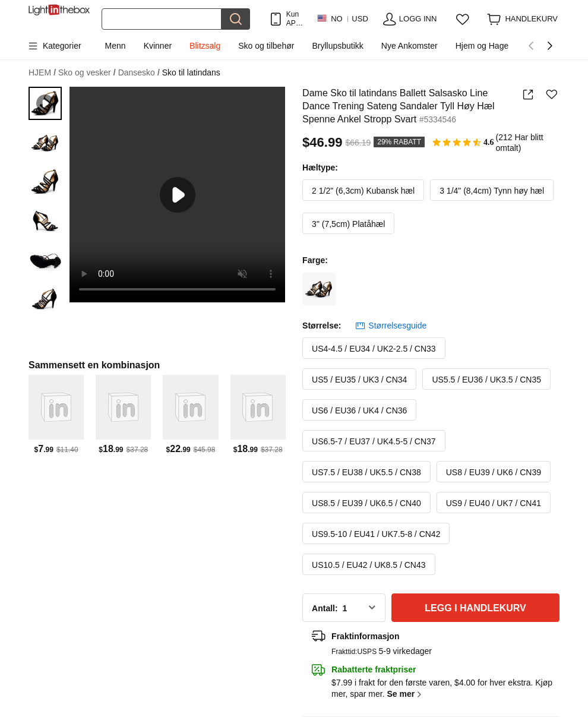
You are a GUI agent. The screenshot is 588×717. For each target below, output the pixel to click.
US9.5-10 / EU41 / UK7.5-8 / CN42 (376, 534)
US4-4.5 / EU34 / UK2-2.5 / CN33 (374, 349)
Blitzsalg (205, 46)
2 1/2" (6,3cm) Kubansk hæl (363, 191)
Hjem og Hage (482, 46)
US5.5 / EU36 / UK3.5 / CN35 (486, 380)
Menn (116, 46)
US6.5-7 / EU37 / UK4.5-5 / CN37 (374, 441)
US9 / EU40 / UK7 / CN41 (494, 503)
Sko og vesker (87, 73)
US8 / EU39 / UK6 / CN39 (494, 472)
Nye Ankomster (410, 46)
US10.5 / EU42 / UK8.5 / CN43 (369, 565)
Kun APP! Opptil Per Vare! (295, 19)
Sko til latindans (191, 72)
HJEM (42, 73)
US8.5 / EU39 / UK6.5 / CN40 (366, 503)
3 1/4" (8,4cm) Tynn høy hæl (492, 191)
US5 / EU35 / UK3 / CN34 (359, 380)
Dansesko (139, 73)
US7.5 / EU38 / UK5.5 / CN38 (366, 472)
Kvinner (158, 46)
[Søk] (162, 19)
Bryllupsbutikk (337, 46)
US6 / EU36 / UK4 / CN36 (359, 410)
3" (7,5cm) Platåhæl (348, 224)
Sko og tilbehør (266, 46)
